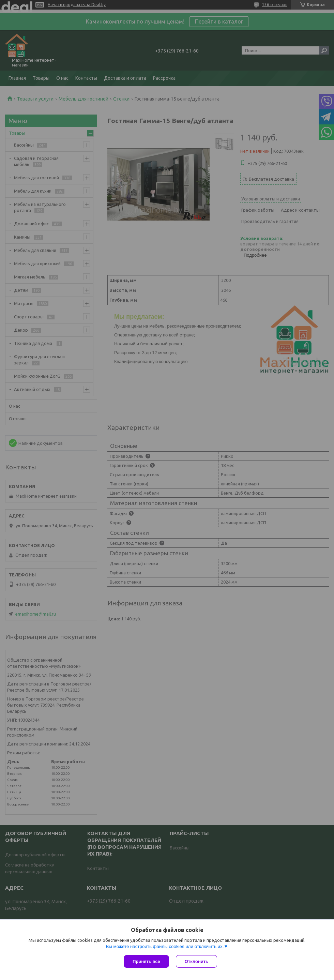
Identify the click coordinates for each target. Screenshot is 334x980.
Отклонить (196, 961)
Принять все (146, 961)
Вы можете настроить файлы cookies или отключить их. (165, 946)
